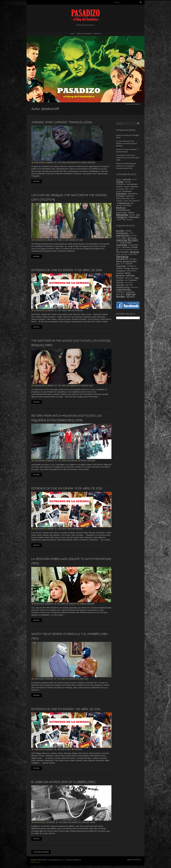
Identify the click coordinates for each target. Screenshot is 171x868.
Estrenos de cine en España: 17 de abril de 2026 (67, 270)
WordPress (63, 860)
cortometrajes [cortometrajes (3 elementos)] (133, 245)
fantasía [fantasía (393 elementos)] (122, 257)
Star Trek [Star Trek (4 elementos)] (129, 285)
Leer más (37, 181)
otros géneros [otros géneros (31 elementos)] (123, 274)
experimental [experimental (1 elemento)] (132, 254)
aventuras (84, 162)
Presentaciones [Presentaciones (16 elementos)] (123, 210)
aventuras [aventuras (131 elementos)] (123, 235)
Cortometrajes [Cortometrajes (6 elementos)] (132, 184)
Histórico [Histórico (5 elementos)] (120, 268)
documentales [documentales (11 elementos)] (122, 252)
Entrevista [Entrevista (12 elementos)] (127, 191)
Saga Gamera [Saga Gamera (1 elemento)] (129, 278)
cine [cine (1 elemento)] (118, 242)
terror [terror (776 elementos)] (131, 294)
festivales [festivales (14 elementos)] (120, 196)
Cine (60, 162)
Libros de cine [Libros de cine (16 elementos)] (123, 198)
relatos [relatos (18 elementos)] (131, 212)
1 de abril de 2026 (39, 749)
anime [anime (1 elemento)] (131, 233)
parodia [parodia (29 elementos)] (130, 275)
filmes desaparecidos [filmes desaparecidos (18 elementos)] (126, 261)
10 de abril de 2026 (39, 529)
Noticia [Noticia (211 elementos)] (121, 208)
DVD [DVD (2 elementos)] (127, 189)
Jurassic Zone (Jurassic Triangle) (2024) (62, 122)
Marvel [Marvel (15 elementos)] (134, 268)
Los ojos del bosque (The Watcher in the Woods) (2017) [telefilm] (126, 143)
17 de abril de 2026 (39, 240)
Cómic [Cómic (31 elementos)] (134, 247)
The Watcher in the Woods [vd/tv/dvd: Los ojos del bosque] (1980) (128, 158)
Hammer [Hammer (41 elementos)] (121, 266)
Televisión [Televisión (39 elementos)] (134, 217)
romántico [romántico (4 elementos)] (120, 278)
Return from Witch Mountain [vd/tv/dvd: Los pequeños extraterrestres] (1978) (126, 166)
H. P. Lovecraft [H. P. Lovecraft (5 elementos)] (127, 264)
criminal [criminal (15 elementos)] (126, 247)
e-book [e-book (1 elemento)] (132, 189)
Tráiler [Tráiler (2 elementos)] (119, 220)
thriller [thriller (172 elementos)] (121, 297)
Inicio (72, 34)
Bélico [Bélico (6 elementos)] (124, 238)
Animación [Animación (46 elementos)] (122, 233)
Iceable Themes (35, 862)
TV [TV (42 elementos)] (124, 219)
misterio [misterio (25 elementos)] (121, 271)
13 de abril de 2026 (39, 460)
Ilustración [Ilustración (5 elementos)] (130, 196)
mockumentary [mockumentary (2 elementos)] (131, 271)
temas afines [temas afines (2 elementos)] (121, 294)
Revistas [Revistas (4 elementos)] (132, 215)
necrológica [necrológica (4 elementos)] (127, 205)
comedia (93, 822)
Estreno (64, 310)
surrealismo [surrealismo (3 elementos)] (120, 292)
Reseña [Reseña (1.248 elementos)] (122, 215)
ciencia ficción (91, 162)
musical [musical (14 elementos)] (120, 273)
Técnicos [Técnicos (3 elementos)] (130, 220)
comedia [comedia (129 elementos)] (122, 245)
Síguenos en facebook (134, 860)
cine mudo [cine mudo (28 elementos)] (126, 242)
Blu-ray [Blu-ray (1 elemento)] (134, 179)
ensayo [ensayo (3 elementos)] (119, 191)
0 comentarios (73, 162)
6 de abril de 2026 (39, 679)
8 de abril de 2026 (39, 604)
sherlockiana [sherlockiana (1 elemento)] (128, 283)
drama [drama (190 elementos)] (134, 252)
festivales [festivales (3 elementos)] (133, 259)
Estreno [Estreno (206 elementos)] (121, 194)
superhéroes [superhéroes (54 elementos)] (124, 290)
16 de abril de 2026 (39, 385)
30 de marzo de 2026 (40, 822)
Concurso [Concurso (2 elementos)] (128, 182)
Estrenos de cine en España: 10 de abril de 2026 (67, 488)
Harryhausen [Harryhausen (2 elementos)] (132, 266)
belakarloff (51, 162)
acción (82, 679)
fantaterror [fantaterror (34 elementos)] (122, 259)
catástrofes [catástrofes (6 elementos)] (132, 238)
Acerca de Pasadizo (84, 34)
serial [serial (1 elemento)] (126, 280)
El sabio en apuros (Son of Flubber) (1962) (63, 782)
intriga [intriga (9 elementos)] (127, 268)
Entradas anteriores (41, 852)
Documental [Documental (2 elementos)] (120, 189)
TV (64, 240)
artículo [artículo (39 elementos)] (127, 179)
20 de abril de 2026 (39, 162)
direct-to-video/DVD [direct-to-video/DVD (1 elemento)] (126, 250)
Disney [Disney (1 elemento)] (136, 250)
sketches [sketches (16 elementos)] (120, 285)
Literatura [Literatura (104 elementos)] (123, 203)
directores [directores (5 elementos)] (134, 186)
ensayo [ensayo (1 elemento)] (118, 254)
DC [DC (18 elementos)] (118, 250)
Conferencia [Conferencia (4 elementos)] (121, 184)
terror (81, 240)
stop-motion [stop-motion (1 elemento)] (134, 287)
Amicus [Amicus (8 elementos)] (128, 231)
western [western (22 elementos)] (131, 297)
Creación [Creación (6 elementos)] (120, 186)
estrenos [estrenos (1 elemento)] (124, 254)
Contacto (97, 34)
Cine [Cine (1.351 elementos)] (120, 182)
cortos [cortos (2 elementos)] (118, 247)
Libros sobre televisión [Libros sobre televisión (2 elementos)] (132, 201)
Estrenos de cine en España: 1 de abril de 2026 (66, 709)
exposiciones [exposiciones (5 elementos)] (132, 194)
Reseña (64, 162)
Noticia (69, 310)
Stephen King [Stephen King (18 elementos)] (123, 287)
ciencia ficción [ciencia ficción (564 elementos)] (127, 240)
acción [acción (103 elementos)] (120, 231)
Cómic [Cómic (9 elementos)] (127, 187)
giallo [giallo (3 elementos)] (118, 264)
